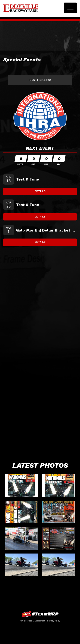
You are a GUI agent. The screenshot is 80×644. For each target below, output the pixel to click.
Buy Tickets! (40, 80)
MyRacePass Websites (40, 614)
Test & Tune (28, 179)
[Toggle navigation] (70, 8)
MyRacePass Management (32, 621)
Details (40, 191)
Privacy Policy (54, 621)
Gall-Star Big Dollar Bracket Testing (46, 230)
